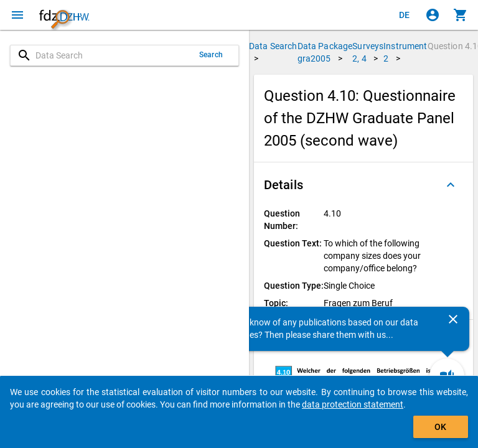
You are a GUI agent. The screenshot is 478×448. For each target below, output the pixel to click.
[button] (363, 185)
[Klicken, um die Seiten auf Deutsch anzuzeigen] (405, 15)
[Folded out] (451, 185)
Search (211, 55)
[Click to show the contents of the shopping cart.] (461, 15)
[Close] (453, 319)
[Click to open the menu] (17, 15)
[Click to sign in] (433, 15)
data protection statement (353, 404)
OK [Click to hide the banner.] (440, 427)
